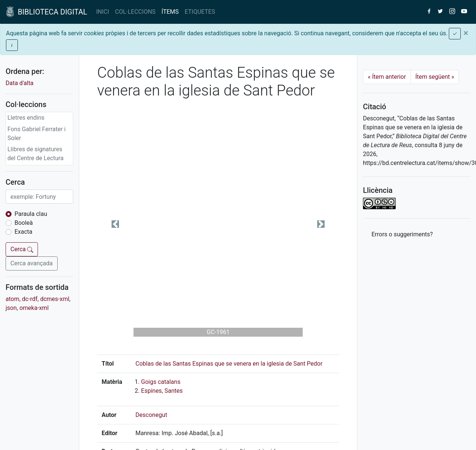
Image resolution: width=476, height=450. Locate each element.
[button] (115, 224)
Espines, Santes (162, 391)
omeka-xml (34, 308)
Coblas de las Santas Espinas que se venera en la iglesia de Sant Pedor (229, 364)
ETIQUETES (200, 12)
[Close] (466, 33)
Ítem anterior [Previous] (387, 77)
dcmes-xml (55, 299)
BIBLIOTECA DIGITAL (46, 12)
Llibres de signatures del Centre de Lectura (36, 154)
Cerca (22, 249)
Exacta (23, 232)
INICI (102, 12)
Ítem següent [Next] (435, 77)
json (11, 308)
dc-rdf (30, 299)
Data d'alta (20, 83)
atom (12, 299)
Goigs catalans (161, 382)
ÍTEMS (170, 12)
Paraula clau (31, 214)
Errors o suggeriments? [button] (402, 234)
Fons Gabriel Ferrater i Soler (37, 134)
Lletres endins (26, 118)
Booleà (24, 223)
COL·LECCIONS (135, 12)
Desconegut (151, 415)
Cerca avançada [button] (32, 263)
